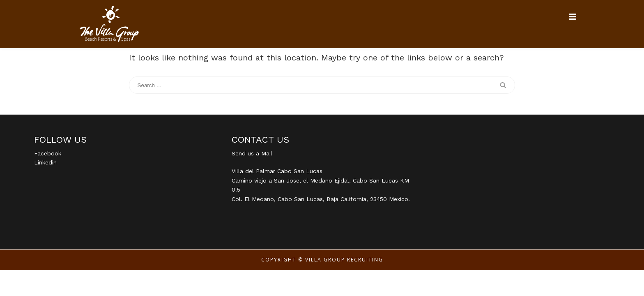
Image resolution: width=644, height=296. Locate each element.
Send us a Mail (252, 153)
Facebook (48, 153)
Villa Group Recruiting (344, 260)
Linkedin (45, 162)
